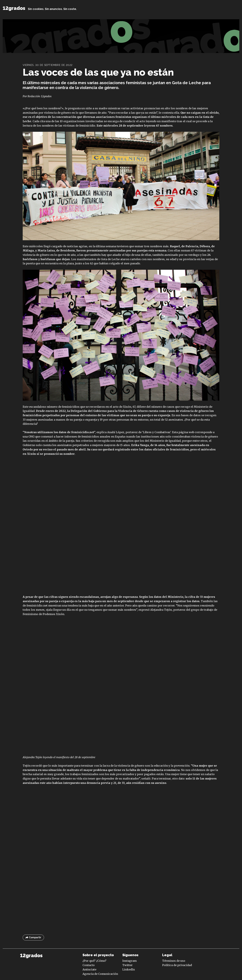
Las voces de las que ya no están (98, 72)
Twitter (127, 965)
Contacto (89, 965)
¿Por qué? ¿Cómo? (94, 961)
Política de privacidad (177, 965)
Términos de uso (174, 961)
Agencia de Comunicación (100, 974)
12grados (14, 8)
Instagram (129, 961)
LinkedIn (129, 969)
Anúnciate (89, 969)
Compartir (33, 938)
